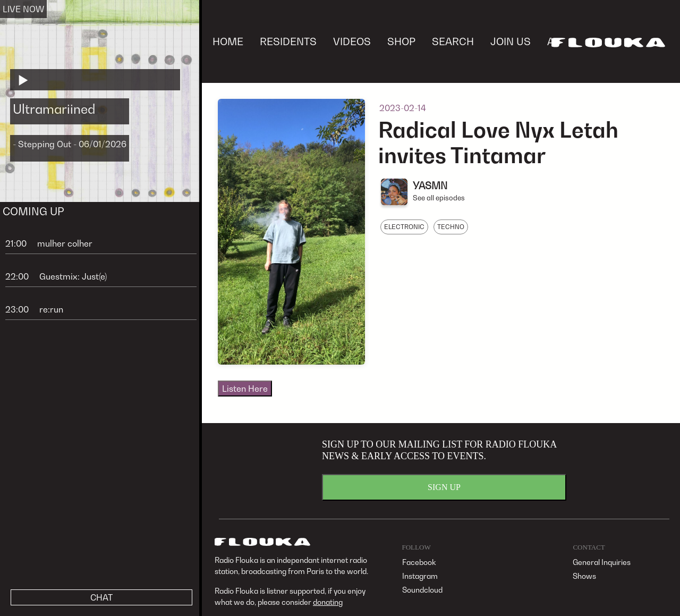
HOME (228, 41)
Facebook (419, 562)
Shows (584, 576)
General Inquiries (602, 562)
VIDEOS (352, 41)
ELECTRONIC (404, 227)
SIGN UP (444, 487)
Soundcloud (422, 590)
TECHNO (451, 227)
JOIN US (511, 41)
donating (328, 602)
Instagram (420, 576)
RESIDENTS (288, 41)
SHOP (401, 41)
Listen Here (245, 389)
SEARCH (453, 41)
